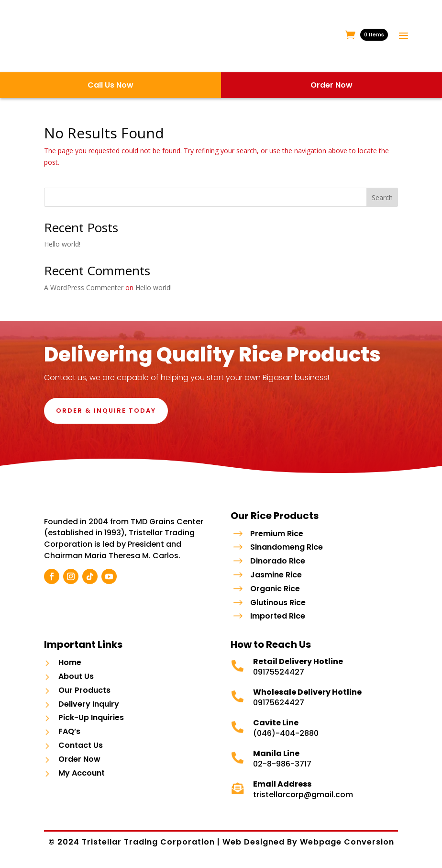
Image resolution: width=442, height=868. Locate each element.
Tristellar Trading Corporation (149, 847)
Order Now (79, 764)
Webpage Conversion (347, 847)
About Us (76, 682)
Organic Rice (275, 589)
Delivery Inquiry (89, 709)
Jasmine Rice (276, 575)
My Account (82, 778)
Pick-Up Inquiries (91, 723)
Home (70, 668)
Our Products (84, 695)
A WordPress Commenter (84, 287)
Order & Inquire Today (106, 411)
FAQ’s (69, 737)
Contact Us (81, 750)
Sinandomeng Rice (287, 547)
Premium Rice (277, 534)
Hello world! (62, 244)
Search (382, 197)
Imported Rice (278, 616)
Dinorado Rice (278, 561)
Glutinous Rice (278, 603)
